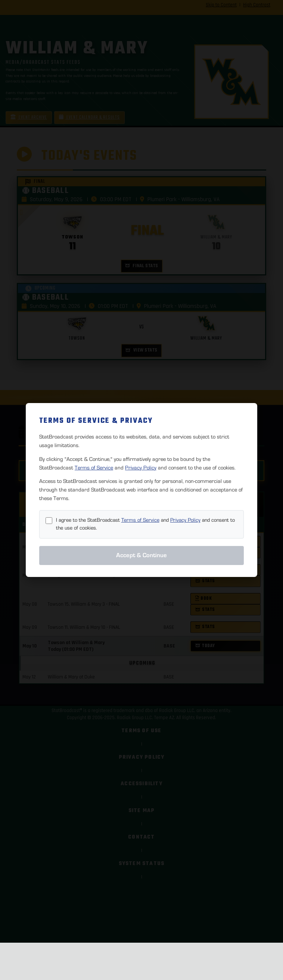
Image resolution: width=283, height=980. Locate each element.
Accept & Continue (141, 555)
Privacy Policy (141, 468)
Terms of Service (94, 468)
